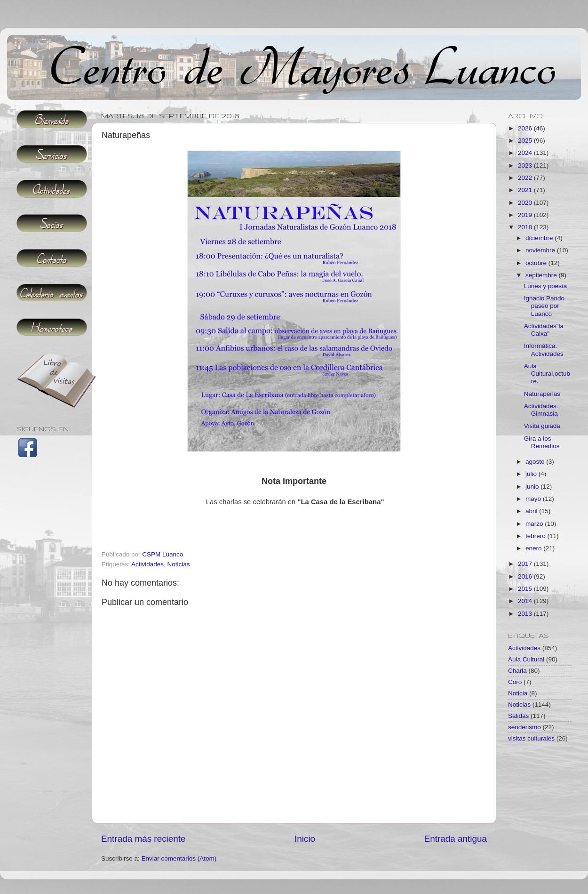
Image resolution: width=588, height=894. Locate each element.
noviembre (541, 250)
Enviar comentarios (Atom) (179, 858)
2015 (526, 589)
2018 (526, 227)
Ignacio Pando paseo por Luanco (544, 306)
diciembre (540, 238)
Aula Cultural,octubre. (547, 374)
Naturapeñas (542, 394)
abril (532, 511)
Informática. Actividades (544, 350)
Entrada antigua (456, 839)
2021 (526, 190)
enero (534, 548)
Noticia (518, 693)
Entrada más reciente (143, 839)
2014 (526, 601)
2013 (526, 614)
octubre (537, 263)
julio (532, 474)
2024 (526, 153)
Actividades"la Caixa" (544, 330)
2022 (526, 178)
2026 (526, 128)
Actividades (147, 564)
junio (533, 487)
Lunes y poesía (546, 286)
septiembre (542, 275)
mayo (534, 499)
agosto (536, 462)
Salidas (518, 716)
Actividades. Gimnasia (541, 410)
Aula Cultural (526, 659)
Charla (517, 671)
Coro (515, 682)
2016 (526, 576)
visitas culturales (531, 738)
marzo (535, 524)
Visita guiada (542, 426)
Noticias (179, 564)
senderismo (524, 727)
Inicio (305, 839)
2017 (526, 564)
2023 (526, 165)
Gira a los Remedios (542, 442)
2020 (526, 203)
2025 (526, 141)
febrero (536, 536)
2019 (526, 215)
